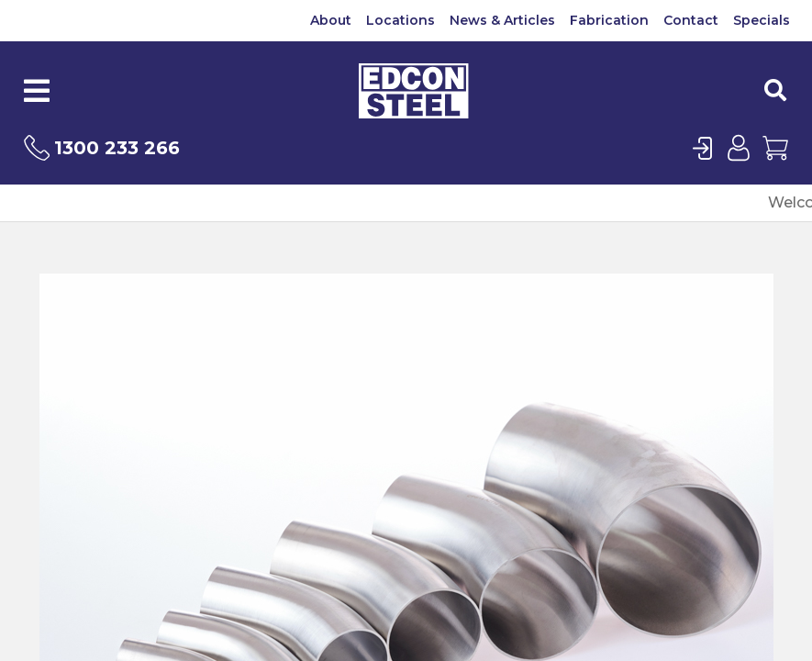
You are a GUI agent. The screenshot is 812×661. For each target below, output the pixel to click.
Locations (400, 20)
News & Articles (502, 20)
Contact (691, 20)
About (331, 20)
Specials (762, 20)
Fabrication (609, 20)
